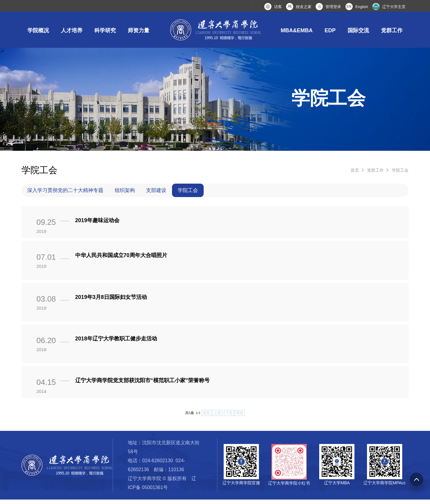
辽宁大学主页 (394, 7)
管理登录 (333, 7)
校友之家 (304, 7)
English (362, 7)
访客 (278, 7)
